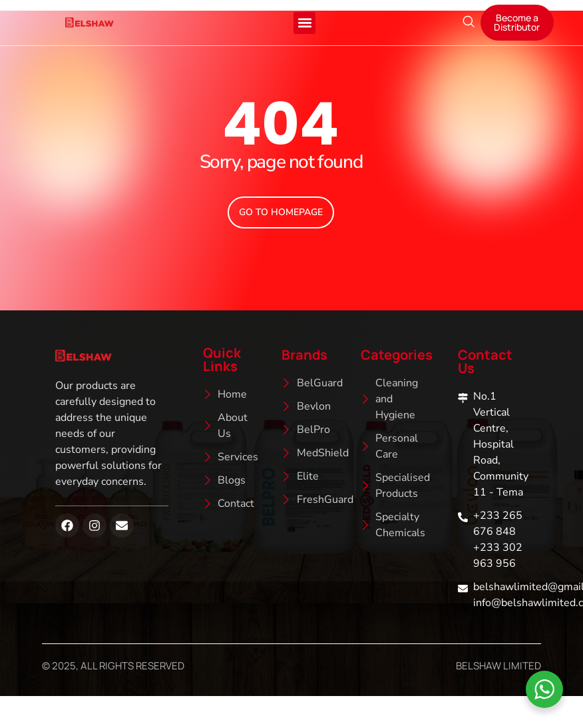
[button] (304, 23)
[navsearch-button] (469, 23)
